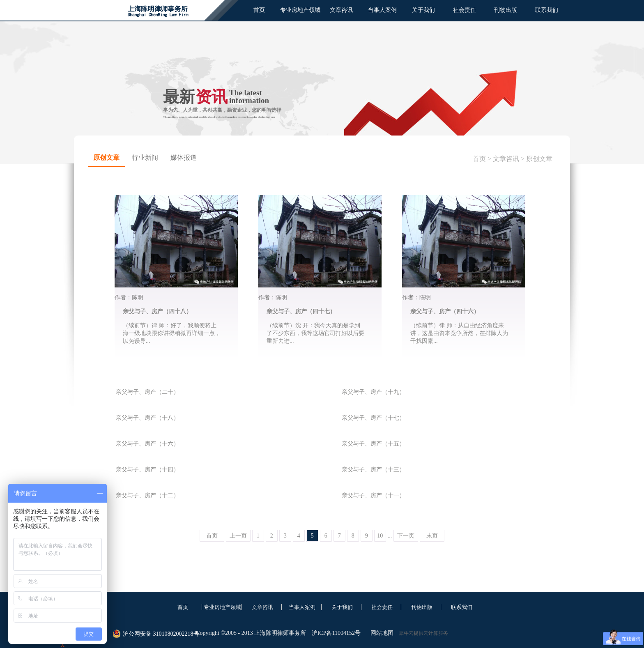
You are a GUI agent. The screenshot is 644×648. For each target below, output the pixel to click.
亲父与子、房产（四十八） (157, 311)
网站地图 (381, 633)
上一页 (238, 536)
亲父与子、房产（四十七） (301, 311)
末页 (432, 536)
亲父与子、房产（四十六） (445, 311)
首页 (259, 10)
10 (380, 536)
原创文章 (539, 159)
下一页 (406, 536)
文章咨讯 (506, 159)
